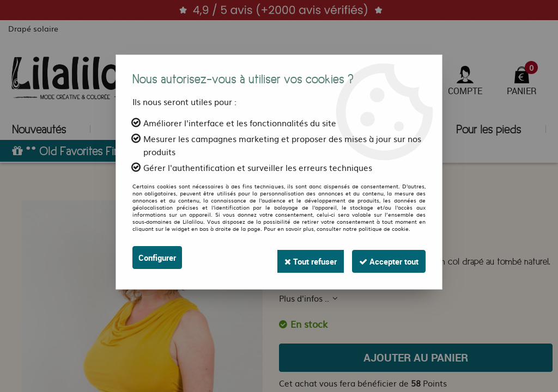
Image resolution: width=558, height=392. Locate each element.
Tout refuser (299, 258)
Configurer (159, 258)
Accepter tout (385, 258)
